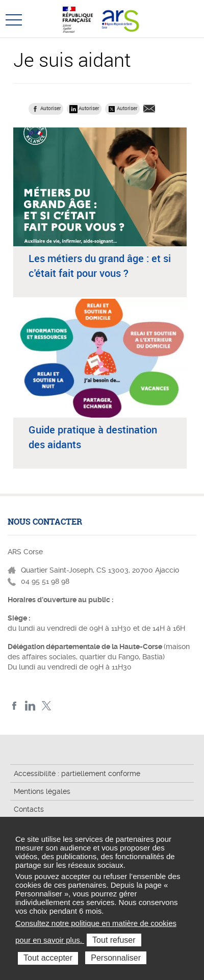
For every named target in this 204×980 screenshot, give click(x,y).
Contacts (29, 809)
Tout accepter (48, 958)
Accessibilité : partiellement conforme (77, 773)
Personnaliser (116, 958)
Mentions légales (42, 791)
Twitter (46, 706)
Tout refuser (114, 940)
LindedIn (30, 706)
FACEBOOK (15, 706)
